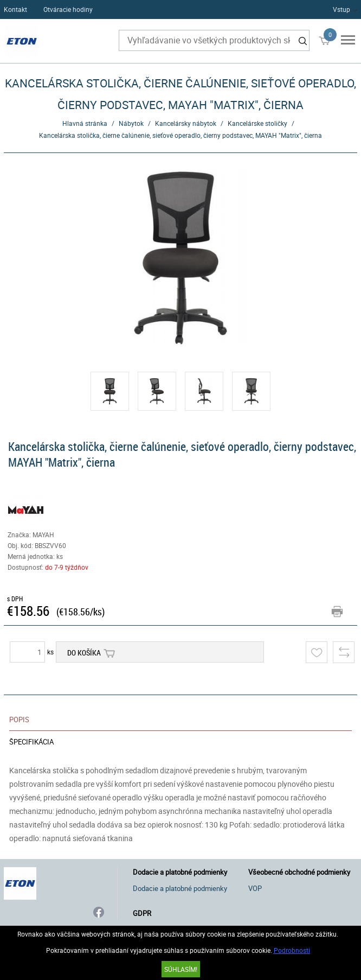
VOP (255, 888)
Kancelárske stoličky (257, 123)
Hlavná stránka (85, 123)
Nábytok (131, 123)
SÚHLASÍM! (181, 969)
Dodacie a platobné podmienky (180, 888)
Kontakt (15, 9)
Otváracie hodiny (68, 9)
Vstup (341, 9)
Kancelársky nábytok (186, 123)
